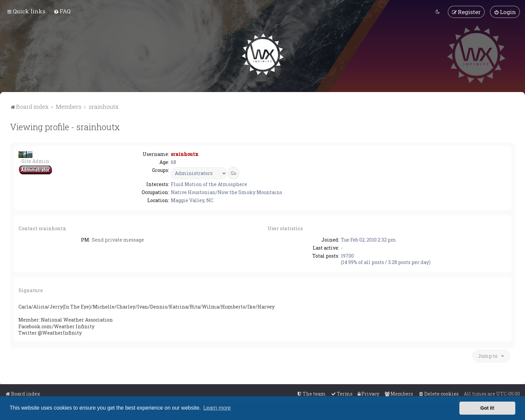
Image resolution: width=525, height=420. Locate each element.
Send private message (118, 239)
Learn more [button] (217, 408)
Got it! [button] (487, 408)
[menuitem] (62, 11)
